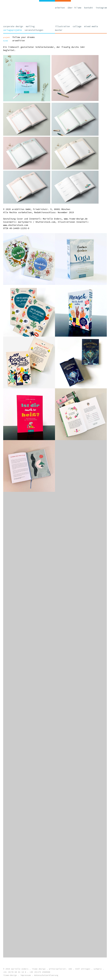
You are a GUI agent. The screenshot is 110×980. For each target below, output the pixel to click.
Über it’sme (75, 8)
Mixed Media (91, 26)
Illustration (62, 26)
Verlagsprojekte (12, 30)
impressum (26, 975)
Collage (77, 26)
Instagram (101, 8)
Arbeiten (60, 8)
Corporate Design (13, 26)
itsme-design (10, 975)
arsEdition (19, 41)
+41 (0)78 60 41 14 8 (15, 972)
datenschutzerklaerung (46, 975)
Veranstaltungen (34, 30)
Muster (59, 30)
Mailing (30, 26)
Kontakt (88, 8)
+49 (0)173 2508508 (40, 972)
